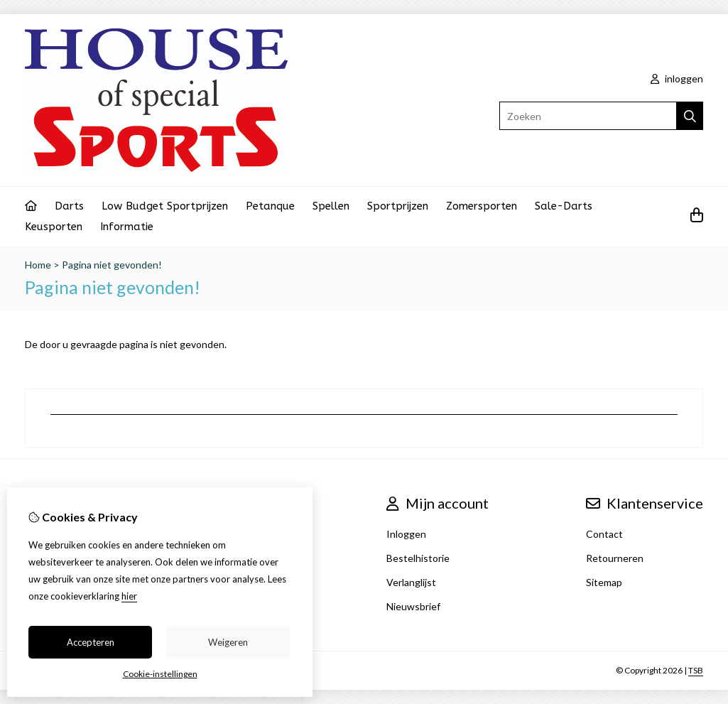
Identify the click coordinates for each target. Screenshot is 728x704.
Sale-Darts (564, 206)
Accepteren (91, 642)
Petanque (270, 206)
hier (129, 596)
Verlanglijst (411, 582)
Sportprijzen (398, 206)
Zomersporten (482, 206)
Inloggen (406, 534)
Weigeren (228, 642)
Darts (69, 206)
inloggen (677, 78)
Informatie (127, 227)
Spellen (331, 206)
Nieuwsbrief (413, 606)
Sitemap (604, 582)
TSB (696, 670)
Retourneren (615, 558)
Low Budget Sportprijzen (165, 206)
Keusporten (54, 227)
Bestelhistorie (418, 558)
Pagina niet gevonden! (112, 265)
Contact (604, 534)
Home (38, 265)
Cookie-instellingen (160, 674)
